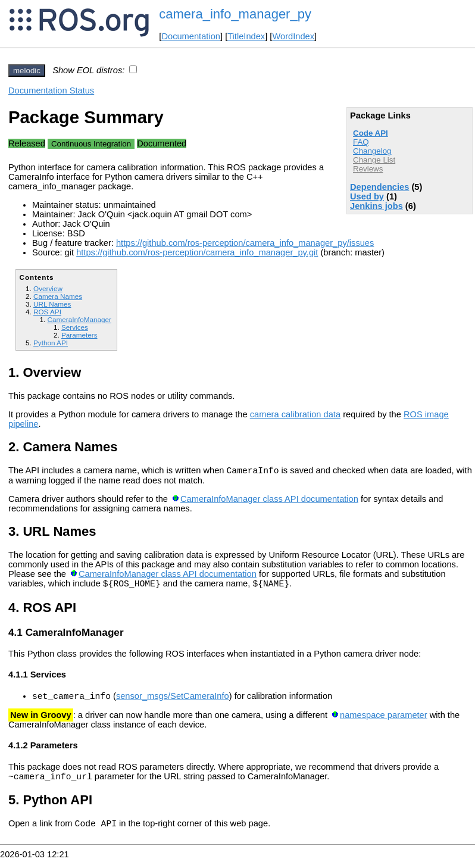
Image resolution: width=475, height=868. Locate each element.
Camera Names (58, 296)
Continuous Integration (91, 144)
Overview (48, 288)
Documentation (191, 36)
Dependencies (379, 187)
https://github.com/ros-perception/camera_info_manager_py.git (197, 252)
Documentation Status (51, 90)
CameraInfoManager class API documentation (269, 501)
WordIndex (293, 36)
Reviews (368, 169)
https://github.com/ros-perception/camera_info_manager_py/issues (245, 243)
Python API (51, 343)
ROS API (47, 312)
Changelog (372, 151)
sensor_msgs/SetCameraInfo (173, 701)
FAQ (361, 142)
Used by (367, 196)
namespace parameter (384, 720)
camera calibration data (295, 414)
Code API (371, 133)
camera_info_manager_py (235, 14)
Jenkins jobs (376, 206)
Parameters (79, 335)
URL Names (52, 304)
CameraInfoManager (79, 319)
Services (75, 327)
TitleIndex (246, 36)
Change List (374, 160)
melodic (27, 71)
